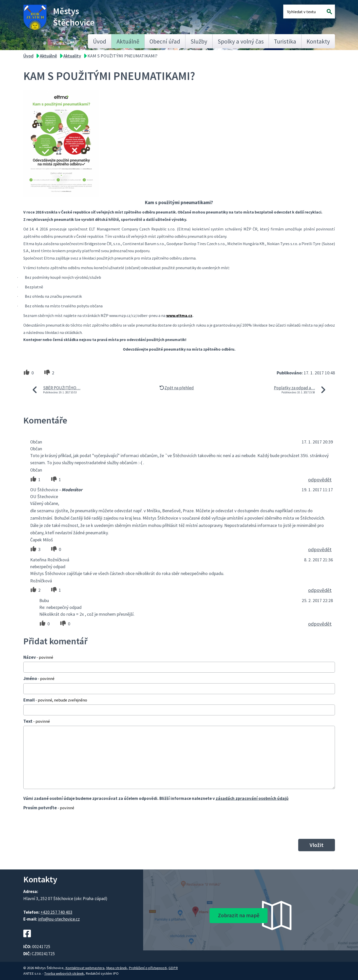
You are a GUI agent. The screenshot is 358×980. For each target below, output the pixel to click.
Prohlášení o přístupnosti (148, 968)
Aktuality (72, 56)
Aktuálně (128, 41)
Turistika (285, 41)
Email (55, 700)
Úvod (100, 41)
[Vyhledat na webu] (329, 12)
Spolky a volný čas (241, 41)
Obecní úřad (165, 41)
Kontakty (318, 41)
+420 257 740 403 (56, 912)
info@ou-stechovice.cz (59, 919)
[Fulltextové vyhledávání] (304, 12)
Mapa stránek (117, 968)
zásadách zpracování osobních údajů (252, 798)
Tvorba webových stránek (64, 973)
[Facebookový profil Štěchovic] (27, 940)
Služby (199, 41)
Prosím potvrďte (49, 808)
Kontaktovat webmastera (85, 968)
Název (38, 657)
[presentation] (62, 824)
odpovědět (320, 480)
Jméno (39, 678)
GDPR (173, 968)
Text (37, 721)
